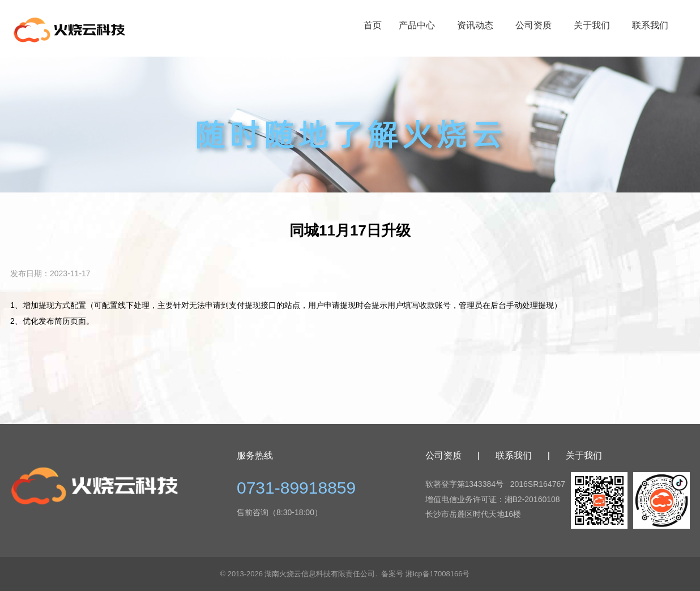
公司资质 (533, 25)
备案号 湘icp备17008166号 (425, 574)
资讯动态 (475, 25)
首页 (373, 25)
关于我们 (592, 25)
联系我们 (650, 25)
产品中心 (417, 25)
